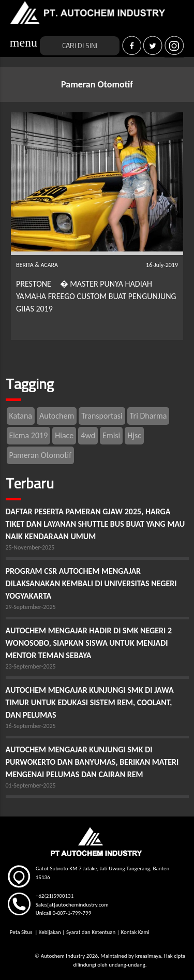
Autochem (57, 416)
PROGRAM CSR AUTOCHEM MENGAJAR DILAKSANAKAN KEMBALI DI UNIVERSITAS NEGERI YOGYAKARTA (91, 583)
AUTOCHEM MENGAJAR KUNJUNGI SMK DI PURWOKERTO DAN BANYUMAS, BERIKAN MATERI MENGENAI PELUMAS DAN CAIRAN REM (92, 762)
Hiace (64, 435)
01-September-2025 (31, 785)
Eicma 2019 (29, 435)
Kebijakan (50, 932)
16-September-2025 (31, 726)
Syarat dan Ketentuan (91, 932)
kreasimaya (148, 956)
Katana (21, 416)
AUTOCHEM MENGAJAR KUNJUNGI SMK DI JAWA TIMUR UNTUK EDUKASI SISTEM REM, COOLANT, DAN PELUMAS (90, 702)
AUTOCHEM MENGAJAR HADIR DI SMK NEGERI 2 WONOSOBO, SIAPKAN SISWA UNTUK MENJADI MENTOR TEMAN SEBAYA (89, 643)
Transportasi (102, 416)
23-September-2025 (31, 666)
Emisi (111, 435)
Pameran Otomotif (41, 455)
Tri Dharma (148, 416)
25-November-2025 (30, 547)
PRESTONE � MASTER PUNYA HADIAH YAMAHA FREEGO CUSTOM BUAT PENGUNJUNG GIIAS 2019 (96, 296)
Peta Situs (22, 932)
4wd (88, 435)
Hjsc (134, 435)
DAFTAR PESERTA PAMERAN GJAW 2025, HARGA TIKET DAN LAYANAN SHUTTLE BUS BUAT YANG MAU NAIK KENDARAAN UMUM (95, 524)
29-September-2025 (31, 607)
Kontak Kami (135, 932)
